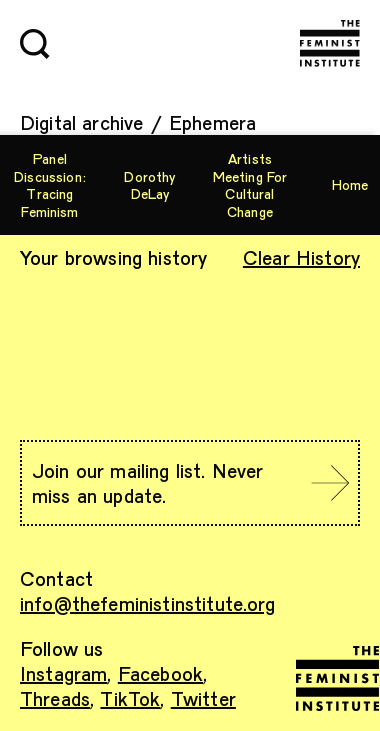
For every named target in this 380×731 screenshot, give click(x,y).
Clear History (301, 257)
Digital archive (81, 122)
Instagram (63, 673)
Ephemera (212, 122)
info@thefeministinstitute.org (148, 603)
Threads (55, 698)
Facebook (160, 673)
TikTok (130, 698)
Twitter (203, 698)
